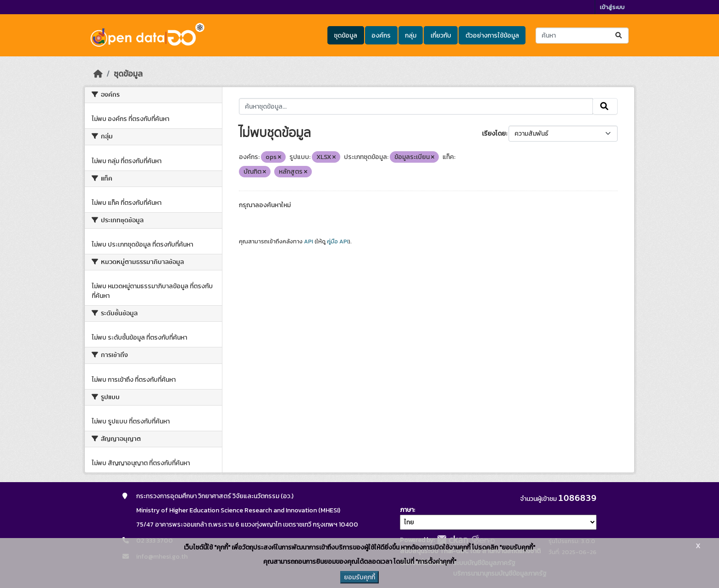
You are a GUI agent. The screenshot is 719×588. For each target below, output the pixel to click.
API (309, 242)
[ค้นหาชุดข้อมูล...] (582, 36)
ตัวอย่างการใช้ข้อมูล (492, 36)
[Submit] (619, 36)
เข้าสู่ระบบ (612, 7)
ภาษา (407, 510)
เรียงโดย (494, 134)
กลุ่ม (411, 36)
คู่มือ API (338, 242)
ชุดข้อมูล (346, 36)
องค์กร (381, 36)
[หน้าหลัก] (98, 74)
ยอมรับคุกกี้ (359, 577)
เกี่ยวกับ (441, 36)
